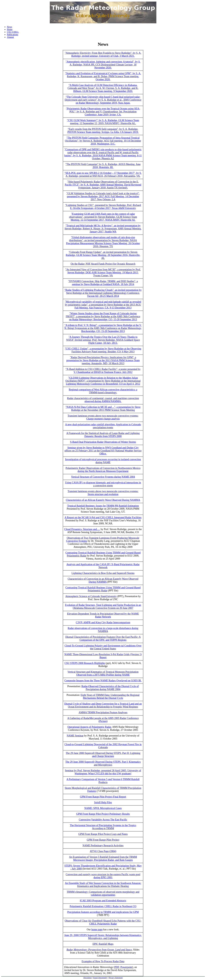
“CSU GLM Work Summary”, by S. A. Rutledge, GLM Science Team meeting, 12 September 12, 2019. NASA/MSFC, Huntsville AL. (103, 122)
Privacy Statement (116, 978)
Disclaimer (88, 978)
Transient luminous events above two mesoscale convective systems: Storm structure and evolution (103, 493)
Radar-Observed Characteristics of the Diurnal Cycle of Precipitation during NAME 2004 (110, 688)
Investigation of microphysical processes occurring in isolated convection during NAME (103, 461)
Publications (13, 35)
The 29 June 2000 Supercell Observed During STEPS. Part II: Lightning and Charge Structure (103, 755)
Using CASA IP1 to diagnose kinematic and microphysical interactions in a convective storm (103, 484)
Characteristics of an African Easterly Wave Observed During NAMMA (103, 500)
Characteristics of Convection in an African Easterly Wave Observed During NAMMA (103, 580)
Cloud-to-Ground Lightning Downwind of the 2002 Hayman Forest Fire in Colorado (103, 746)
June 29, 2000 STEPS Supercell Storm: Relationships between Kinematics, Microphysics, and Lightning (103, 937)
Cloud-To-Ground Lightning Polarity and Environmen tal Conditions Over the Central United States (103, 647)
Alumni (10, 37)
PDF (117, 967)
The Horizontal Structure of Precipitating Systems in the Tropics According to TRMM (103, 827)
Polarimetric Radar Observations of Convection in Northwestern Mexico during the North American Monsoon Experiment (103, 470)
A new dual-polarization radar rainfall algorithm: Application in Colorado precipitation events (103, 426)
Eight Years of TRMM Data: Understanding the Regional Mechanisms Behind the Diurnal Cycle (110, 697)
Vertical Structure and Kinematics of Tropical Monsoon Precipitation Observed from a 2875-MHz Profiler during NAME (103, 673)
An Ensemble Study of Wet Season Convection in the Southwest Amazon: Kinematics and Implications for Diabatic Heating (103, 885)
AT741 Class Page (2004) (103, 851)
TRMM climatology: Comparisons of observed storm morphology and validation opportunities (103, 893)
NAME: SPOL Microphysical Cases (103, 808)
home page (97, 929)
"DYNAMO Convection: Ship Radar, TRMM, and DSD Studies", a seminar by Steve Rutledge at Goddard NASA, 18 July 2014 (103, 283)
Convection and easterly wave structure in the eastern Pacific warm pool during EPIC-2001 (103, 876)
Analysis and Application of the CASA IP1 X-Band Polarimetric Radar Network (103, 566)
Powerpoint (126, 967)
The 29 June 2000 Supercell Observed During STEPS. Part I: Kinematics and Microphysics (103, 763)
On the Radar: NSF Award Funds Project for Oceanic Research (103, 264)
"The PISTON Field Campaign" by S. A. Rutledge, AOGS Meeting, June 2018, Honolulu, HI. (103, 166)
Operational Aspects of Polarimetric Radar (89, 727)
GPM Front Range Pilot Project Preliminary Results (103, 814)
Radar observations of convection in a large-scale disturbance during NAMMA (103, 630)
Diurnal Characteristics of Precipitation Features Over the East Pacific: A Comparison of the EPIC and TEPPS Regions (103, 638)
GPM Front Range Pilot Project (103, 840)
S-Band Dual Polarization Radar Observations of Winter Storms (103, 442)
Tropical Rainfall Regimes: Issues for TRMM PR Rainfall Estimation (103, 506)
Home (10, 29)
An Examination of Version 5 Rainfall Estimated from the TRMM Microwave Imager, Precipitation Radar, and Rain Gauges (103, 858)
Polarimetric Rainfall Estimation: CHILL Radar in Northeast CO (103, 906)
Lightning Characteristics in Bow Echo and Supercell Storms (103, 573)
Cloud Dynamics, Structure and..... (82, 529)
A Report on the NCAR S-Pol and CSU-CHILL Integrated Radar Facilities (103, 517)
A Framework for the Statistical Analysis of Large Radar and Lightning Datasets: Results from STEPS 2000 (103, 435)
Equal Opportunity (100, 978)
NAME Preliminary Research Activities (103, 846)
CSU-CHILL (13, 32)
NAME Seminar (75, 736)
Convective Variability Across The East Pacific (103, 820)
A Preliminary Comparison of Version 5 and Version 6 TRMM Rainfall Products (103, 781)
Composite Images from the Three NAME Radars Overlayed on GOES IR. (103, 681)
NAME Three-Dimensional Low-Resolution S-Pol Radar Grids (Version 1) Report (103, 656)
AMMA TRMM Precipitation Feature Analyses (103, 712)
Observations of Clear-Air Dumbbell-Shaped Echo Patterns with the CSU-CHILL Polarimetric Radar (103, 922)
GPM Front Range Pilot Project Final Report (103, 797)
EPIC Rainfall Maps (103, 944)
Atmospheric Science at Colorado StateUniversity (91, 596)
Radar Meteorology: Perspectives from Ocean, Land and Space (99, 950)
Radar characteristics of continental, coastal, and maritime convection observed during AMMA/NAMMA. (103, 400)
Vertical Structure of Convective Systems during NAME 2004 (103, 477)
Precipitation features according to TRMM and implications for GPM (103, 912)
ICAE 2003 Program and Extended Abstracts (103, 901)
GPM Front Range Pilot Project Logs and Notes (103, 834)
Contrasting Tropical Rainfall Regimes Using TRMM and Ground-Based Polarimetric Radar (103, 589)
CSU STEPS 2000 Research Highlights (85, 663)
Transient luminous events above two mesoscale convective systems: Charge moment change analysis (103, 417)
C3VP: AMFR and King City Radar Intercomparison (103, 622)
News (9, 27)
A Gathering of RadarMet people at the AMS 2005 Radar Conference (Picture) (103, 720)
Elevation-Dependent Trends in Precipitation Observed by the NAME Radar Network (103, 615)
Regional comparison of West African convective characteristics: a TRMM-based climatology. (103, 391)
